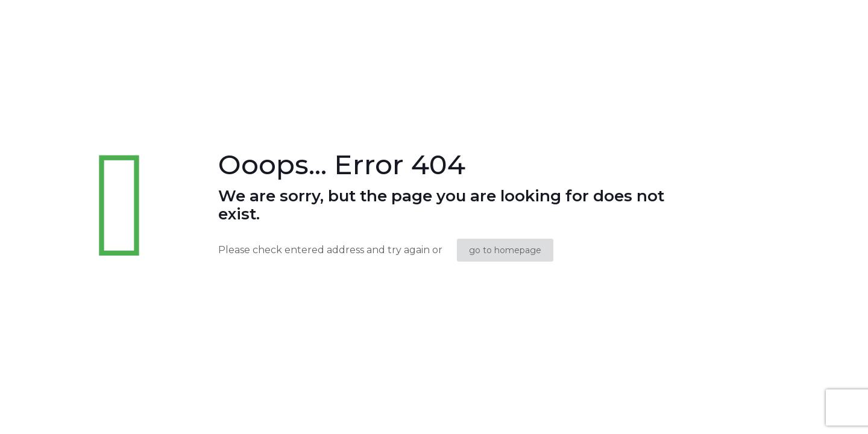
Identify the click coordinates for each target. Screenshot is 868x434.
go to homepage (505, 250)
